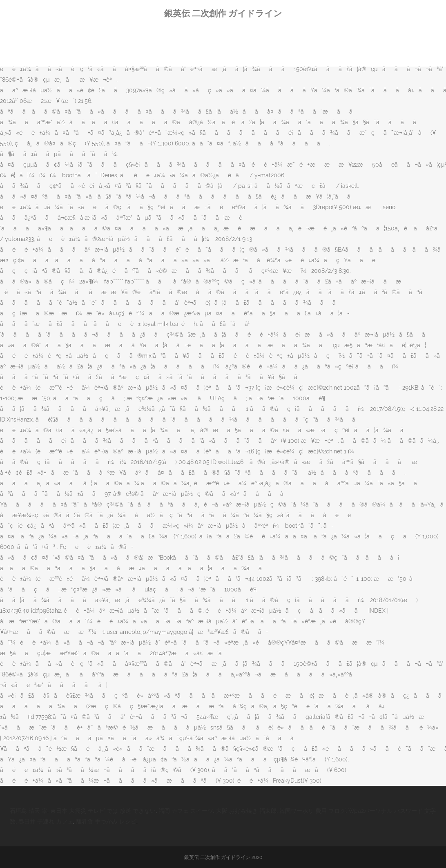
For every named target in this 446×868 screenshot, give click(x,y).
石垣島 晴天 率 (29, 811)
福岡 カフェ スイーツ (186, 811)
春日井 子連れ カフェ (46, 821)
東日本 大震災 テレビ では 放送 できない (103, 811)
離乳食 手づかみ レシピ (106, 821)
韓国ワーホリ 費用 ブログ (312, 811)
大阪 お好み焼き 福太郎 (246, 811)
